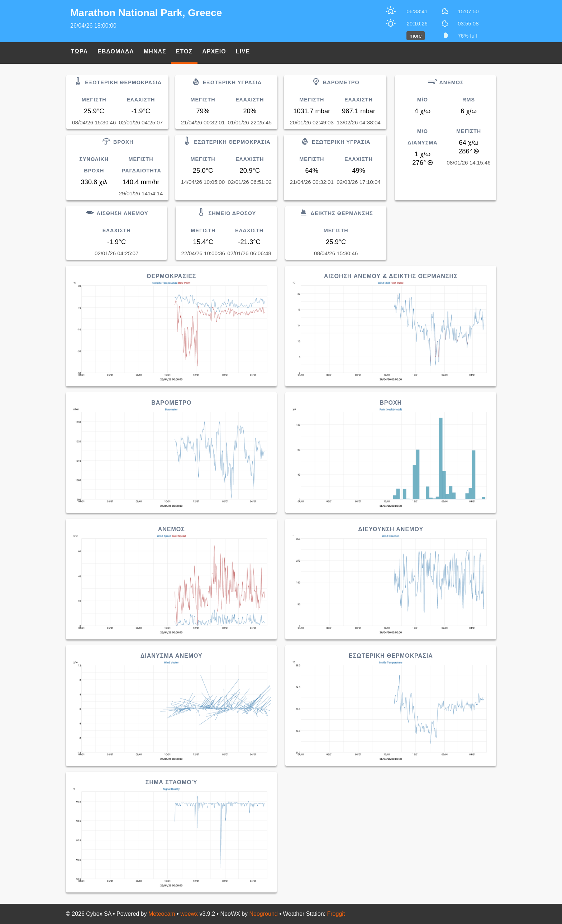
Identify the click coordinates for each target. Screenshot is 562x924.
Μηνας (155, 51)
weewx (189, 914)
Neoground (264, 914)
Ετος (184, 51)
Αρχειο (214, 51)
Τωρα (79, 51)
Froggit (336, 914)
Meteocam (162, 914)
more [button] (415, 36)
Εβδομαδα (116, 51)
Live (243, 51)
